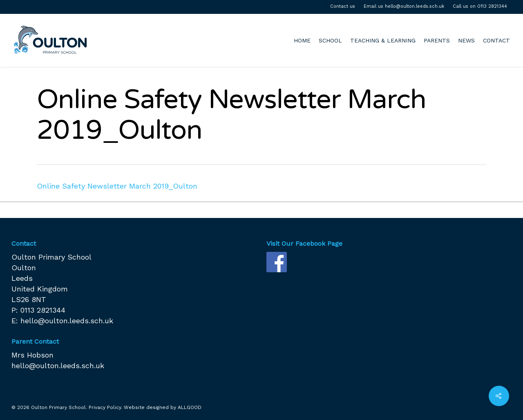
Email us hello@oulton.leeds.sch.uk (404, 6)
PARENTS (437, 40)
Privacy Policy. (105, 407)
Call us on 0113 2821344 (480, 6)
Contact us (343, 6)
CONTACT (496, 40)
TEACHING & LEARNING (383, 40)
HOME (302, 40)
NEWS (466, 40)
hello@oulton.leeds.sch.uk (67, 321)
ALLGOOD (190, 407)
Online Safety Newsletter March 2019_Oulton (117, 186)
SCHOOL (330, 40)
